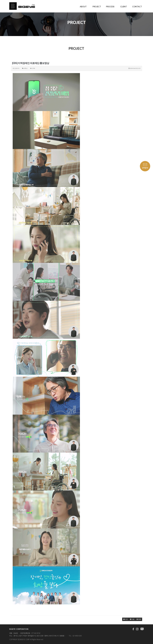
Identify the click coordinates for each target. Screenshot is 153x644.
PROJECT (97, 7)
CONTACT (137, 7)
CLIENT (124, 7)
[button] (126, 619)
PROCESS (110, 7)
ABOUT (83, 7)
